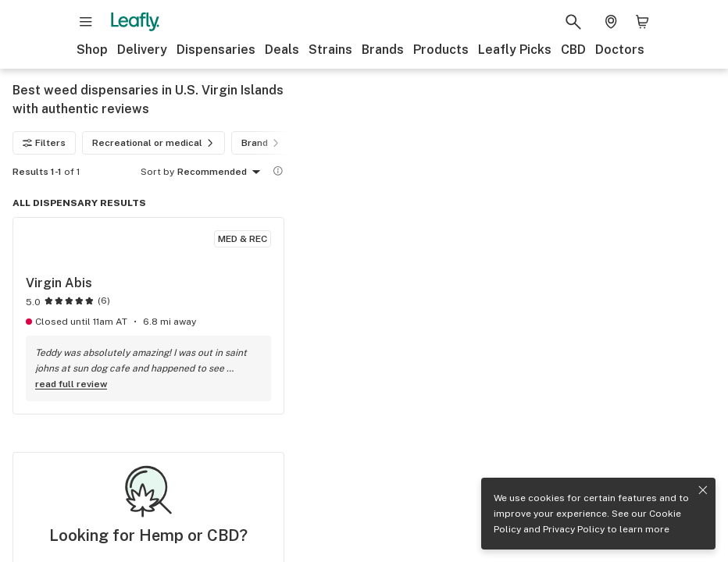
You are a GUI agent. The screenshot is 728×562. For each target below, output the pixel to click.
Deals (282, 50)
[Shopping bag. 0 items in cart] (642, 22)
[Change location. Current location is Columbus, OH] (611, 22)
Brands (383, 50)
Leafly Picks (515, 50)
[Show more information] (278, 171)
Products (441, 50)
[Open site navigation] (86, 22)
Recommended (221, 173)
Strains (330, 50)
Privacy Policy (574, 529)
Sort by (157, 172)
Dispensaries (216, 50)
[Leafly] (135, 22)
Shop (92, 50)
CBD (573, 50)
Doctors (620, 50)
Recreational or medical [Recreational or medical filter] (155, 143)
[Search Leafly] (573, 22)
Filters (44, 143)
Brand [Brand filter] (262, 143)
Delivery (142, 50)
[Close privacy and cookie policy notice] (703, 490)
